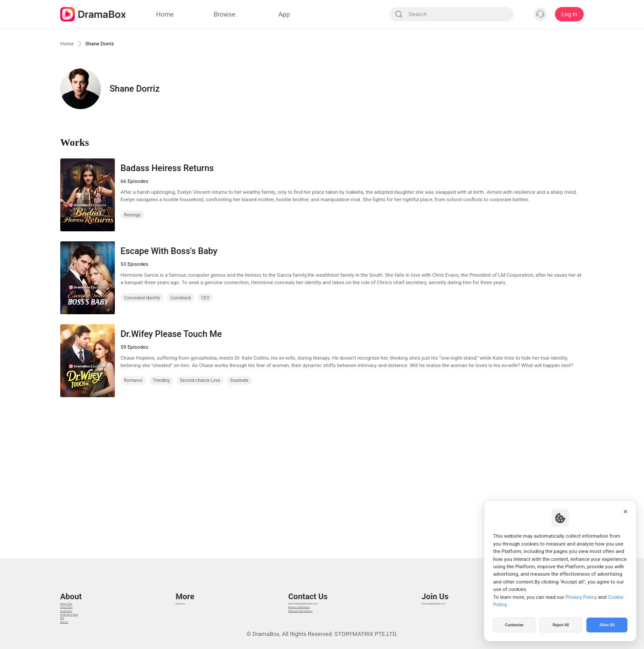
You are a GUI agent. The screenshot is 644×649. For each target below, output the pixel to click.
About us (72, 641)
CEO (205, 298)
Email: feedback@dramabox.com (306, 587)
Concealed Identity (142, 298)
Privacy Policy (78, 598)
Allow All (607, 625)
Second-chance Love (200, 380)
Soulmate (239, 380)
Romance (133, 380)
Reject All (561, 625)
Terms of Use (77, 587)
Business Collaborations (294, 598)
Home (69, 43)
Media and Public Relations (298, 609)
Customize (514, 625)
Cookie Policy (78, 609)
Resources (188, 587)
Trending (161, 380)
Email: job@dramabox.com (446, 587)
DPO (66, 630)
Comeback (181, 298)
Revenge (132, 215)
